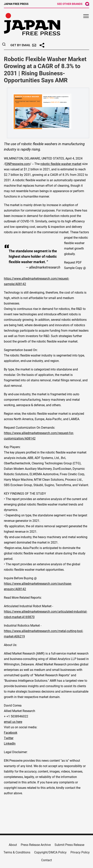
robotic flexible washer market (61, 164)
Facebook (11, 733)
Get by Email (23, 45)
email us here (13, 722)
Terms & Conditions (17, 852)
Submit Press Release (69, 845)
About (13, 845)
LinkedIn (10, 744)
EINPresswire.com (18, 164)
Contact (46, 860)
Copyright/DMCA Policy (50, 852)
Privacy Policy (80, 852)
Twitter (9, 738)
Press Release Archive (36, 845)
